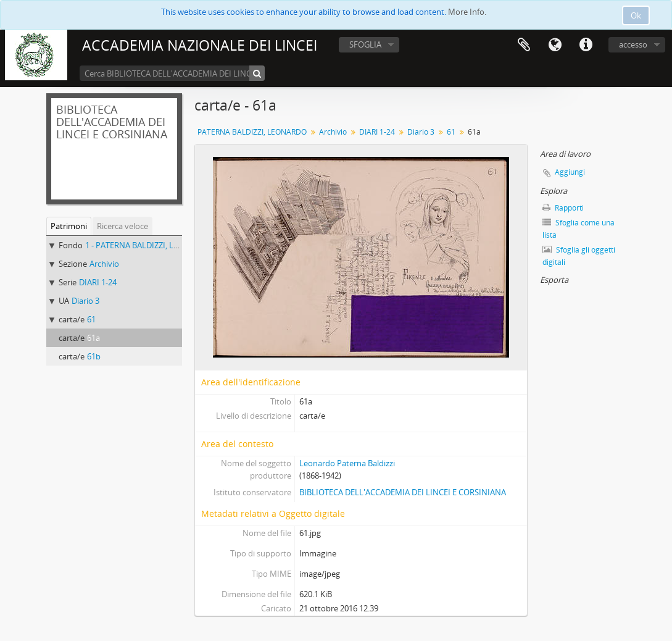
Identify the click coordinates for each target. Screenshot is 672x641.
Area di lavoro (524, 45)
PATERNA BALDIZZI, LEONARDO (252, 132)
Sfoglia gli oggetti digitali (579, 256)
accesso (633, 44)
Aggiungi (570, 172)
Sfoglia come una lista (579, 229)
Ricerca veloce (122, 226)
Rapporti (563, 208)
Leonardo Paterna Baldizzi (347, 463)
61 (91, 319)
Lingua (555, 45)
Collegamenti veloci (586, 45)
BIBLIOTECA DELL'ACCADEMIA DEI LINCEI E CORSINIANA (403, 492)
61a (93, 338)
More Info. (467, 12)
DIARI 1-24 (98, 282)
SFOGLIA (365, 44)
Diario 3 (85, 301)
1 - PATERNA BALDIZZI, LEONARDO (148, 245)
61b (94, 356)
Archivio (104, 264)
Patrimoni (69, 226)
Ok (636, 15)
